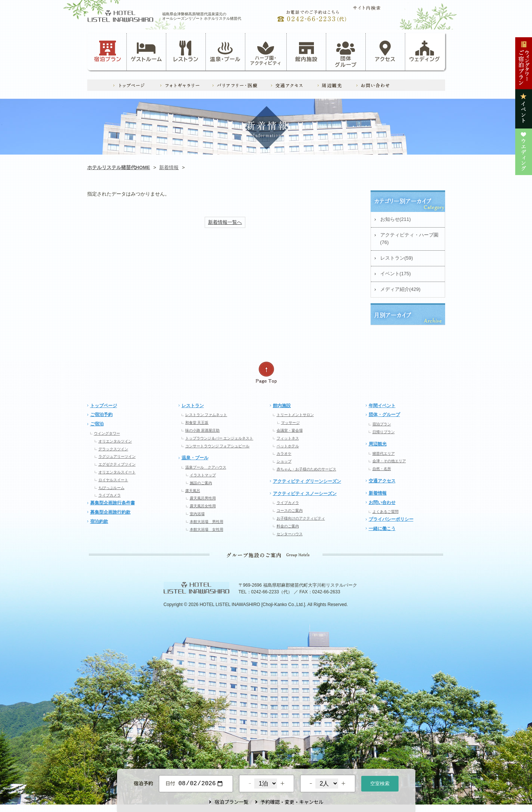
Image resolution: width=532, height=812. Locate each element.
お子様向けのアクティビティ (301, 518)
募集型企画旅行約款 (110, 512)
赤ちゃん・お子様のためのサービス (306, 469)
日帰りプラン (384, 432)
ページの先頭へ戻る (266, 373)
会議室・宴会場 (290, 430)
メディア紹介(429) (400, 289)
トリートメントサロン (295, 415)
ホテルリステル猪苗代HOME (119, 167)
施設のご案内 (201, 483)
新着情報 (169, 167)
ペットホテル (288, 446)
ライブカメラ (110, 495)
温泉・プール (225, 51)
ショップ (284, 461)
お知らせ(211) (396, 219)
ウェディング (425, 51)
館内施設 (306, 51)
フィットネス (288, 438)
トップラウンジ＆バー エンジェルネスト (219, 438)
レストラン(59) (397, 258)
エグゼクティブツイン (117, 464)
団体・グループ (384, 415)
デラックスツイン (113, 449)
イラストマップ (203, 475)
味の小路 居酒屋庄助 (203, 430)
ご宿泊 (97, 424)
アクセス (385, 51)
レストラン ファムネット (206, 415)
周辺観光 (378, 444)
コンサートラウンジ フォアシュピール (218, 446)
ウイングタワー (107, 433)
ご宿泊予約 (101, 415)
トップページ (104, 406)
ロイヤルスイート (113, 480)
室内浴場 (197, 514)
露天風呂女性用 (203, 506)
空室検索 (380, 783)
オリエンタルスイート (117, 472)
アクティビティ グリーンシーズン (307, 481)
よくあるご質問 (385, 512)
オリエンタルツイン (115, 441)
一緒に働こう (382, 529)
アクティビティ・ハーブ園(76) (409, 239)
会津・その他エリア (389, 461)
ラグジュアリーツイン (117, 456)
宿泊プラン (108, 51)
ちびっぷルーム (111, 488)
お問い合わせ (382, 502)
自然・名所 (382, 469)
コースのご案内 (290, 510)
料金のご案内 (288, 526)
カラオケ (284, 453)
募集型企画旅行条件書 (113, 503)
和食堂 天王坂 (197, 423)
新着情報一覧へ (225, 222)
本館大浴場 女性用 (207, 529)
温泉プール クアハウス (206, 467)
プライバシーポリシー (391, 519)
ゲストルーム (147, 51)
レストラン (186, 51)
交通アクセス (382, 481)
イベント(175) (396, 274)
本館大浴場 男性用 (207, 522)
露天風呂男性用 (203, 498)
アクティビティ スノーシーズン (305, 494)
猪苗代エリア (384, 453)
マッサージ (290, 423)
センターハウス (290, 534)
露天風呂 (193, 491)
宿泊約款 (99, 521)
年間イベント (382, 406)
